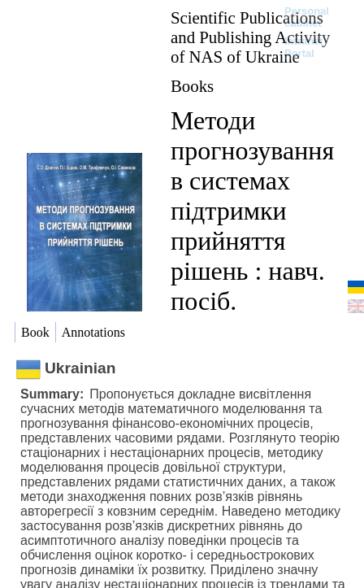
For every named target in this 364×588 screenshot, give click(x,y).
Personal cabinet (307, 17)
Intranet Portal (304, 47)
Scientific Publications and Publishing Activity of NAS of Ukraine (250, 37)
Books (192, 86)
